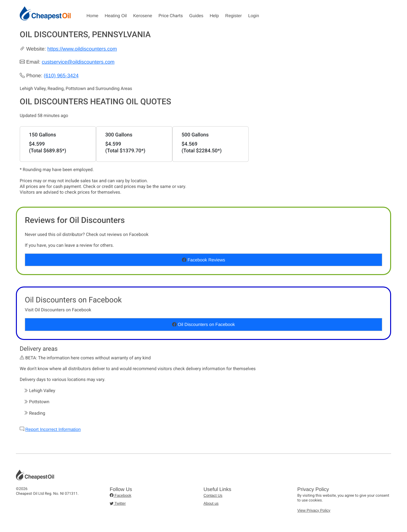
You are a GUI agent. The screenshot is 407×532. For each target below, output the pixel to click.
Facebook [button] (121, 495)
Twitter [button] (118, 503)
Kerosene (143, 16)
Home (92, 16)
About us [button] (211, 503)
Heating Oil (116, 16)
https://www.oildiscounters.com (82, 49)
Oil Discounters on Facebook (203, 324)
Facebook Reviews (203, 260)
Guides (196, 16)
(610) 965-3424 (61, 76)
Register (233, 16)
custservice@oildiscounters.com (78, 62)
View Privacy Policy (314, 510)
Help (214, 16)
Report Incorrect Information (53, 429)
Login (253, 16)
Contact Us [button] (213, 495)
